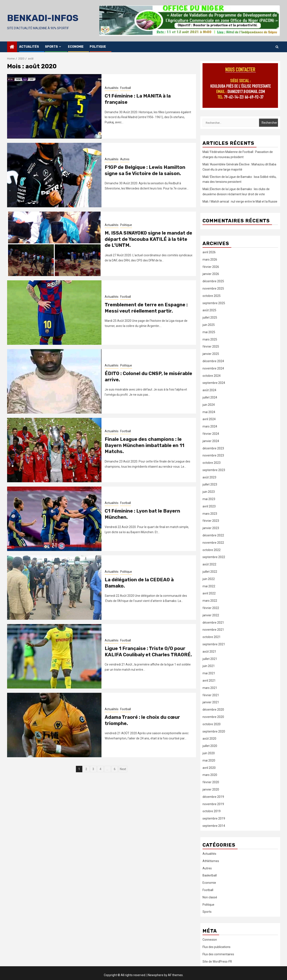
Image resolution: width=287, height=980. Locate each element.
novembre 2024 (213, 368)
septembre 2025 (214, 303)
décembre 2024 (213, 361)
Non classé (210, 897)
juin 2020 (209, 753)
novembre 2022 (213, 543)
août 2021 (209, 652)
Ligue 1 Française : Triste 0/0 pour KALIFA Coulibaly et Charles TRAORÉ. (148, 652)
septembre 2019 (214, 818)
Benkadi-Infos (43, 18)
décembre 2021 (213, 623)
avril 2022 (209, 593)
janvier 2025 (211, 354)
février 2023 (211, 521)
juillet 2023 (210, 484)
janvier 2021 (211, 702)
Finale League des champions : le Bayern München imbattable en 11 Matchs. (144, 445)
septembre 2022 (214, 557)
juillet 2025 (210, 318)
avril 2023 (209, 506)
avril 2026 (209, 252)
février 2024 (211, 434)
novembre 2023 (213, 455)
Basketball (210, 875)
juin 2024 (209, 405)
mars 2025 (210, 339)
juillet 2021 (210, 659)
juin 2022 (209, 579)
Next (123, 769)
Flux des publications (216, 947)
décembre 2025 (213, 281)
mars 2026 (210, 260)
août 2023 (209, 477)
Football (126, 88)
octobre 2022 (212, 550)
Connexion (210, 940)
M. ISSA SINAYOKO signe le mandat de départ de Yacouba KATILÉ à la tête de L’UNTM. (148, 239)
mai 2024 (209, 412)
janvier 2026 (211, 274)
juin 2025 (209, 325)
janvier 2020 (211, 789)
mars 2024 (210, 426)
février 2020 (211, 782)
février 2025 (211, 347)
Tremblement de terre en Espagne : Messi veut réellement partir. (146, 308)
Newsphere (156, 975)
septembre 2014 (214, 826)
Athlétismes (211, 861)
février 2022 (211, 608)
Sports (51, 47)
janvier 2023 (211, 528)
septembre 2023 (214, 470)
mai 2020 (209, 760)
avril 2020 (209, 768)
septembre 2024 (214, 383)
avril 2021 (209, 681)
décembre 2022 (213, 535)
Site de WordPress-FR (217, 962)
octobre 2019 (212, 811)
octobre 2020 (212, 724)
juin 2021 (209, 666)
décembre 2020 (213, 710)
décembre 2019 (213, 797)
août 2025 (209, 310)
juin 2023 (209, 492)
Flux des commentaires (218, 954)
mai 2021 (209, 673)
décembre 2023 (213, 448)
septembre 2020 (214, 731)
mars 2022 (210, 601)
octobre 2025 (212, 296)
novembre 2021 (213, 630)
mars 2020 (210, 775)
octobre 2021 (212, 637)
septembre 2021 (214, 644)
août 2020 (209, 739)
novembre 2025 (213, 289)
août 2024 (209, 390)
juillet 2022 (210, 572)
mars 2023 (210, 514)
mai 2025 (209, 332)
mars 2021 (210, 688)
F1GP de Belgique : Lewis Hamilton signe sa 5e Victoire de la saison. (145, 170)
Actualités (29, 47)
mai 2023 (209, 499)
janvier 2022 (211, 615)
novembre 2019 (213, 804)
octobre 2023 (212, 463)
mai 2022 (209, 586)
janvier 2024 (211, 441)
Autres (125, 159)
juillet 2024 (210, 397)
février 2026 (211, 267)
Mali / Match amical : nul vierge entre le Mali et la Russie (240, 201)
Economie (76, 47)
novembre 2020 (213, 717)
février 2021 (211, 695)
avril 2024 (209, 419)
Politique (98, 47)
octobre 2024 (212, 376)
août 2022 (209, 564)
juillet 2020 (210, 746)
